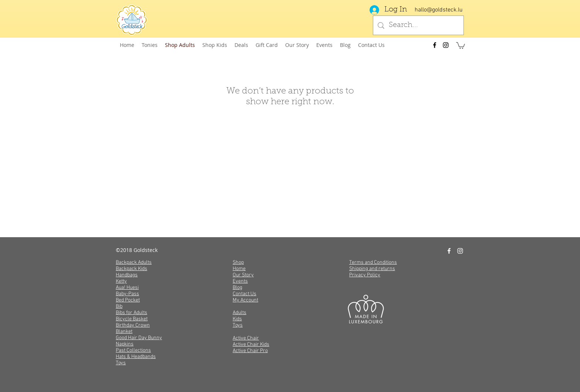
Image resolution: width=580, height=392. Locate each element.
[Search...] (418, 25)
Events (240, 281)
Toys (121, 363)
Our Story (243, 275)
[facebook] (435, 45)
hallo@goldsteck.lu (439, 10)
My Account (245, 300)
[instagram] (446, 45)
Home (239, 269)
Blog (237, 288)
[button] (461, 45)
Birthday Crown (133, 325)
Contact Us (245, 294)
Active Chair (246, 338)
